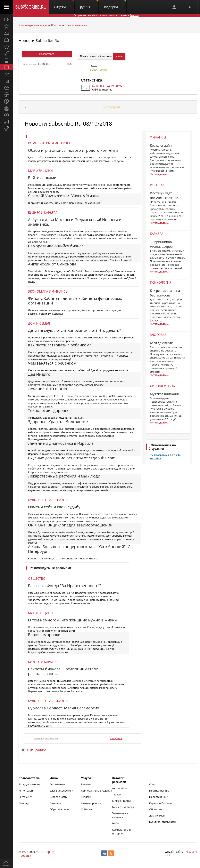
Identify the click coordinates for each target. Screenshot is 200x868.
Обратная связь (60, 809)
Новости (56, 25)
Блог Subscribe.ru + (62, 791)
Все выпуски (112, 107)
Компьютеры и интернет (33, 25)
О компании (57, 784)
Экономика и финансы (48, 291)
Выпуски (64, 4)
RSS (69, 64)
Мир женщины (41, 171)
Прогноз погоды (159, 791)
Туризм (117, 794)
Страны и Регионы (161, 803)
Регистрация (26, 791)
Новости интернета (76, 25)
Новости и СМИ (159, 797)
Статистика (92, 80)
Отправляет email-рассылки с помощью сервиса (106, 15)
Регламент (25, 797)
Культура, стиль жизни (48, 500)
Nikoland (191, 852)
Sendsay (86, 797)
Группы (88, 4)
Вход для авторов (29, 784)
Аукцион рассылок (92, 803)
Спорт (153, 784)
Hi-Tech (117, 823)
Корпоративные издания (96, 791)
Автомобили (120, 788)
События (86, 809)
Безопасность (58, 797)
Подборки (114, 4)
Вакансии (56, 803)
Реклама (86, 784)
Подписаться (47, 54)
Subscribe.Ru (99, 70)
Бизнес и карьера (43, 213)
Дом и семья (39, 323)
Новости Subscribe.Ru (39, 40)
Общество (37, 579)
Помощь (24, 803)
